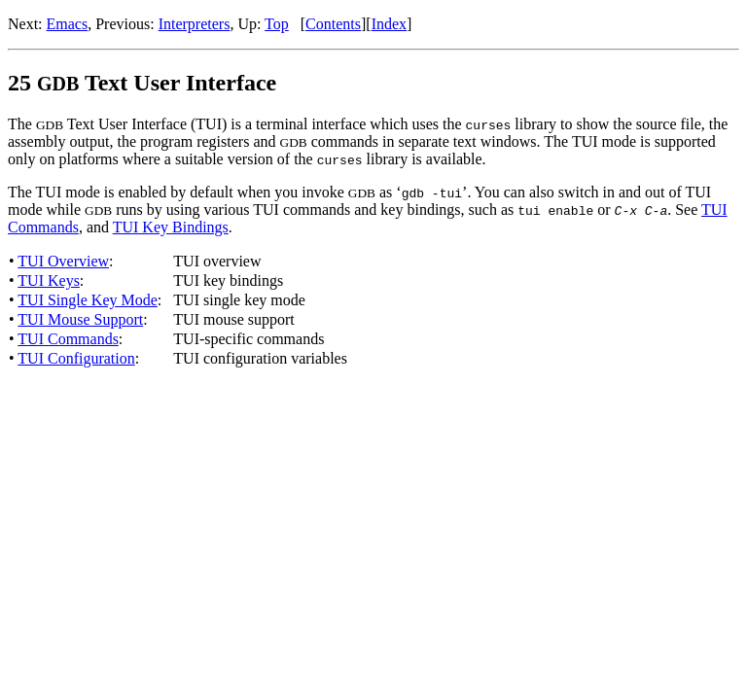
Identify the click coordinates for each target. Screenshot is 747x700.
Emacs (68, 24)
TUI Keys (49, 280)
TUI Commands (68, 339)
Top (277, 24)
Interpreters (195, 24)
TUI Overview (63, 261)
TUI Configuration (76, 358)
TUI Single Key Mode (88, 300)
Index (389, 24)
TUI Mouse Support (80, 319)
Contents (333, 24)
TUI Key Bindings (171, 227)
